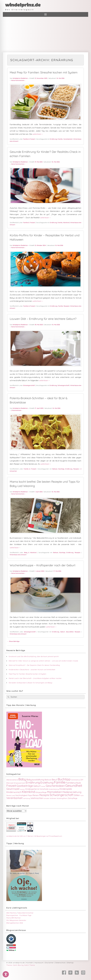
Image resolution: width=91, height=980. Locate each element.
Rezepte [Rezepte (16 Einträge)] (44, 795)
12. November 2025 (41, 78)
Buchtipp (61, 469)
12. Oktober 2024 (40, 245)
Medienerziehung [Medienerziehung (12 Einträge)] (72, 792)
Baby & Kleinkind (30, 553)
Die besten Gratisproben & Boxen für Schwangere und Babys (31, 683)
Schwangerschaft (29, 385)
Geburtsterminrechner (26, 913)
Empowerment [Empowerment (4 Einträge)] (20, 783)
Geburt (63, 632)
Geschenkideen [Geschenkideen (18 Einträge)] (55, 786)
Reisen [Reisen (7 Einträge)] (36, 795)
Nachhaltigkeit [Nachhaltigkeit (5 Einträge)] (21, 795)
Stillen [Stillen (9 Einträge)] (77, 795)
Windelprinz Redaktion (20, 78)
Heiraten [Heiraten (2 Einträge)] (22, 789)
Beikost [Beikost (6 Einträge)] (48, 780)
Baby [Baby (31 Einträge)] (22, 779)
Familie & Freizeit (29, 139)
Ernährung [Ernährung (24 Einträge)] (33, 782)
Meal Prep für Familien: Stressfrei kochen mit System (44, 72)
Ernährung (54, 139)
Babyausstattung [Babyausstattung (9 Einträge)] (35, 780)
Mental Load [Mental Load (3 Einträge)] (11, 795)
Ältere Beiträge (13, 641)
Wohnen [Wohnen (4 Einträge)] (53, 798)
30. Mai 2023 (39, 325)
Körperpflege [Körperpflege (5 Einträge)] (41, 792)
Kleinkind (66, 223)
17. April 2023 (39, 408)
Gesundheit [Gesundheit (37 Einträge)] (74, 786)
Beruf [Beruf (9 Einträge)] (55, 780)
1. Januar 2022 (39, 571)
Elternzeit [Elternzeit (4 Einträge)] (10, 783)
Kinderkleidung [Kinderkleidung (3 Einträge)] (54, 789)
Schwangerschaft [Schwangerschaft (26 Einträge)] (62, 795)
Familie (60, 139)
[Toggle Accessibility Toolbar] (6, 974)
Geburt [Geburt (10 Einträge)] (37, 786)
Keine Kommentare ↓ (18, 80)
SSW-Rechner (11, 913)
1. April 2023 (39, 492)
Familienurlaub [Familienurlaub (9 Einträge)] (73, 783)
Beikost (55, 469)
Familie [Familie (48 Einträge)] (60, 782)
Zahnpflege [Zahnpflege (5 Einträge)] (73, 798)
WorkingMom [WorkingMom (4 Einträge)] (62, 798)
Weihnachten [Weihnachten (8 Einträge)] (37, 798)
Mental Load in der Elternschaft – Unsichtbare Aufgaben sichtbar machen (35, 678)
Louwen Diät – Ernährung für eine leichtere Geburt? (43, 319)
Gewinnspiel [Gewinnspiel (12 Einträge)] (13, 789)
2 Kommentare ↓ (17, 410)
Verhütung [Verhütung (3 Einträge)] (27, 798)
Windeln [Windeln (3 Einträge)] (47, 798)
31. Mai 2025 (39, 162)
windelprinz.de (23, 5)
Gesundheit (70, 632)
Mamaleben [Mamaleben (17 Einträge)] (55, 792)
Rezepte (66, 306)
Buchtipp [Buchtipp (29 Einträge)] (64, 779)
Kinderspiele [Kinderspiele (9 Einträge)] (66, 789)
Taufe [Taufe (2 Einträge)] (82, 795)
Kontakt (30, 963)
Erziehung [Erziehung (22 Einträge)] (47, 782)
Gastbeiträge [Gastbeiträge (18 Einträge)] (25, 786)
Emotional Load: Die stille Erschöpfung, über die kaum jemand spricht (34, 656)
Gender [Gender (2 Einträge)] (43, 786)
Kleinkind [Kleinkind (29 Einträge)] (28, 792)
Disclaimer (49, 963)
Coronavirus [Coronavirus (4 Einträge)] (75, 780)
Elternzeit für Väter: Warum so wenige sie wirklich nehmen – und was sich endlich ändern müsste (43, 661)
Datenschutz (60, 963)
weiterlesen (38, 134)
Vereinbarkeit (68, 139)
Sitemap (70, 963)
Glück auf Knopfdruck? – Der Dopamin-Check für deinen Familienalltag (34, 665)
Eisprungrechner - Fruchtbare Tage (19, 915)
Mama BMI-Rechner (14, 918)
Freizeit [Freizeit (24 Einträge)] (11, 786)
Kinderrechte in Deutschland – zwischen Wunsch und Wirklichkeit (32, 670)
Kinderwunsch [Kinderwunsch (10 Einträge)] (14, 792)
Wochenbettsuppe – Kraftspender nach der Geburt (43, 565)
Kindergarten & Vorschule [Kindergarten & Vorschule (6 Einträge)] (37, 789)
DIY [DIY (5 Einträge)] (82, 780)
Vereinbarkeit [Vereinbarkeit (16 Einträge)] (15, 798)
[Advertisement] (45, 35)
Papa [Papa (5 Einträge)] (30, 795)
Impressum (39, 963)
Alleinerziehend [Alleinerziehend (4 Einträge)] (12, 780)
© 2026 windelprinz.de (16, 963)
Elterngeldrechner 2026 (15, 923)
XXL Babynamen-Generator (16, 920)
